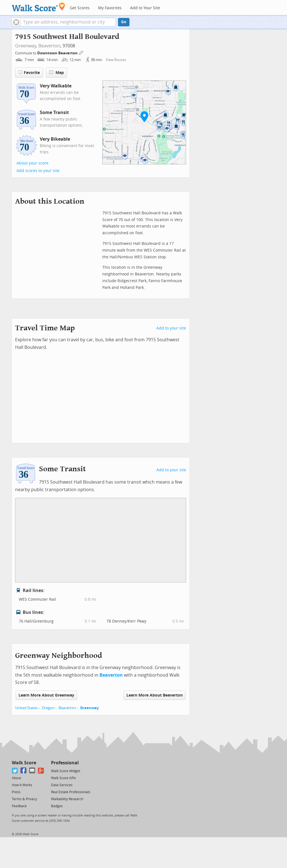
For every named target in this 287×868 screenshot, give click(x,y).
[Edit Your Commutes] (81, 52)
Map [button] (56, 73)
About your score (33, 163)
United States (26, 708)
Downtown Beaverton (58, 53)
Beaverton (49, 46)
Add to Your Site (145, 8)
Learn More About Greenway (46, 695)
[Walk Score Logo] (39, 7)
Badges (57, 806)
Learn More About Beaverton (155, 695)
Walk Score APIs (63, 778)
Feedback (19, 806)
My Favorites (110, 8)
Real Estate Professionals (71, 792)
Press (16, 792)
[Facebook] (24, 771)
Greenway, (26, 46)
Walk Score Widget (66, 771)
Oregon (48, 708)
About (16, 778)
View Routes (116, 60)
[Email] (32, 771)
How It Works (22, 785)
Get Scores (80, 8)
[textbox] (68, 22)
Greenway (89, 708)
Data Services (62, 785)
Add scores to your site (38, 171)
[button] (16, 22)
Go (124, 22)
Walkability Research (67, 799)
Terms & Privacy (24, 799)
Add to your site (171, 328)
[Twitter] (15, 771)
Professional (65, 763)
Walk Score (24, 763)
